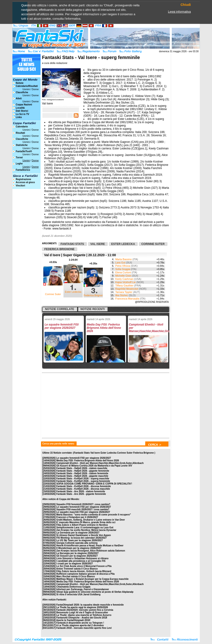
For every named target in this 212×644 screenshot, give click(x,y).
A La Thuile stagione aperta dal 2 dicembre (80, 625)
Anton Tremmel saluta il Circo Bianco (77, 569)
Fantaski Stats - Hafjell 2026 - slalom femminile (82, 473)
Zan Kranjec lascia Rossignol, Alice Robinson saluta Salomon (91, 551)
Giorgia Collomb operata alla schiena (77, 543)
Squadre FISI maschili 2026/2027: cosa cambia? (83, 509)
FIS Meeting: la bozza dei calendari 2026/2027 (81, 538)
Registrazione (23, 179)
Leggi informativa (179, 12)
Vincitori (20, 186)
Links (19, 117)
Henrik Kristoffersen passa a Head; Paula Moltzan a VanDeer (90, 546)
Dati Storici (22, 111)
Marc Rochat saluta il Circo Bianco (76, 576)
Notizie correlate (60, 309)
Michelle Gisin (123, 276)
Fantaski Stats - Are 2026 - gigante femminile (81, 494)
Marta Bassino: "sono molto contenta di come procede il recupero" (93, 515)
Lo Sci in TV (22, 114)
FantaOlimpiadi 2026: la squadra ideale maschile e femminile (90, 605)
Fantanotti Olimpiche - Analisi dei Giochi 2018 (82, 618)
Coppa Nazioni (24, 105)
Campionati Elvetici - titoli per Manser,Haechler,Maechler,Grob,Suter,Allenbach (100, 463)
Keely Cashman (124, 279)
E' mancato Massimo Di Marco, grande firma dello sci (86, 522)
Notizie (20, 83)
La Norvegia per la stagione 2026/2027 (77, 553)
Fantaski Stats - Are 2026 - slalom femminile (81, 491)
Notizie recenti (93, 309)
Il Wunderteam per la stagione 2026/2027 (79, 548)
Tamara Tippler (124, 292)
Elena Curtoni (123, 272)
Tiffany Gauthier (124, 285)
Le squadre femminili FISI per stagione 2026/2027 (84, 458)
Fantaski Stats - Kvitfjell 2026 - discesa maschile (83, 489)
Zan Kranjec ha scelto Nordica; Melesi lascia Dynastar (86, 530)
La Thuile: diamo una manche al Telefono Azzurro (84, 615)
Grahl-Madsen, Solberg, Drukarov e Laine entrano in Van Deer (91, 520)
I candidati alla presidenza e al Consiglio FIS (81, 561)
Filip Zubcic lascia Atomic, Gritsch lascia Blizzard (84, 571)
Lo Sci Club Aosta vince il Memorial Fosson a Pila (84, 566)
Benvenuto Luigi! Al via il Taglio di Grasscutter (82, 613)
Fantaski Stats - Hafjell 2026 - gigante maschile (82, 476)
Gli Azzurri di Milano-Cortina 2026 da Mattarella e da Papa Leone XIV (94, 466)
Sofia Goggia (123, 269)
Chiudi (186, 5)
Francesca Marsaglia (127, 299)
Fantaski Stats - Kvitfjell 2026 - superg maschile (83, 479)
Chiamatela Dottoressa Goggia (73, 587)
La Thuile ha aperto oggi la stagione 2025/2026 (82, 607)
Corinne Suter (53, 294)
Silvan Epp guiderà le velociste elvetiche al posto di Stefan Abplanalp (95, 592)
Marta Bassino (123, 259)
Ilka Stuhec (122, 295)
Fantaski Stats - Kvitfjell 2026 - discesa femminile (84, 486)
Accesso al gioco (25, 182)
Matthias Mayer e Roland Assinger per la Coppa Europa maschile (92, 579)
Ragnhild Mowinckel (127, 289)
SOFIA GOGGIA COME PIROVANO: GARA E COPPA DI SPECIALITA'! (94, 484)
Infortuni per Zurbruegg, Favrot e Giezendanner (83, 589)
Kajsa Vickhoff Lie (125, 282)
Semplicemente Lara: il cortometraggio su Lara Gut (85, 527)
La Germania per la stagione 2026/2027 (78, 533)
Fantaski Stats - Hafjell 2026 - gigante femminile (83, 471)
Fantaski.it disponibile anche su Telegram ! (80, 623)
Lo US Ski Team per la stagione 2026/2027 (79, 540)
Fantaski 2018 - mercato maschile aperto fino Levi (84, 628)
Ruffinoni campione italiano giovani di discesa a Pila (85, 574)
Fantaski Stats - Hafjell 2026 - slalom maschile (82, 468)
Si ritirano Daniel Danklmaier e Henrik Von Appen (84, 535)
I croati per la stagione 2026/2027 (74, 564)
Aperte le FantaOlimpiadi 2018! (73, 620)
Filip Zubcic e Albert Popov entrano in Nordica (82, 525)
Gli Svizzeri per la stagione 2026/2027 (77, 556)
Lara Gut (120, 263)
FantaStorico (23, 170)
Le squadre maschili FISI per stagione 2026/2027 (83, 512)
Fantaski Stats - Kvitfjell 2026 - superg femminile (83, 481)
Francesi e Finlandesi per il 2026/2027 (77, 517)
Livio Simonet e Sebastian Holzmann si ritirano (82, 558)
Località (20, 108)
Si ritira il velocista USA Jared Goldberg (78, 594)
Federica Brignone (94, 295)
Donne (35, 89)
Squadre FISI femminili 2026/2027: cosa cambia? (83, 504)
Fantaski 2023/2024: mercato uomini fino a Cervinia (85, 610)
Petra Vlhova (123, 266)
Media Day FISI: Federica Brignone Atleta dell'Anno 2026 (88, 461)
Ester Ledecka (73, 292)
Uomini (26, 89)
